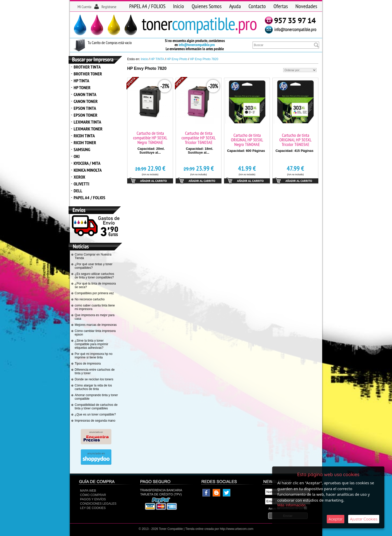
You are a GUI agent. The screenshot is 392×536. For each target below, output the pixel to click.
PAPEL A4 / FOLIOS (147, 6)
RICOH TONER (85, 143)
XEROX (80, 177)
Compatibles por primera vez (94, 293)
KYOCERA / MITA (87, 163)
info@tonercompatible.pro (197, 45)
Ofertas (281, 6)
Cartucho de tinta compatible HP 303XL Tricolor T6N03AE (199, 138)
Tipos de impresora (88, 364)
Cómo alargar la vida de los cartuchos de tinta (93, 387)
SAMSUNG (82, 149)
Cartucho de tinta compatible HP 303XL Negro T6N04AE (150, 138)
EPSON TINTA (85, 108)
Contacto (257, 6)
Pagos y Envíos (93, 499)
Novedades (306, 6)
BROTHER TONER (88, 74)
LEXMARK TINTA (87, 122)
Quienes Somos (207, 6)
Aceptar (336, 519)
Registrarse (109, 7)
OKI (77, 156)
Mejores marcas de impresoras (96, 325)
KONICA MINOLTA (88, 170)
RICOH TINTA (84, 136)
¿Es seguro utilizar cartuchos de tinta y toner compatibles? (94, 276)
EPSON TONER (86, 115)
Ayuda (235, 6)
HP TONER (82, 88)
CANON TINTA (85, 94)
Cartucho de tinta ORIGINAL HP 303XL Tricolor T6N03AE (295, 140)
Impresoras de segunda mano (95, 421)
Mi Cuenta (84, 7)
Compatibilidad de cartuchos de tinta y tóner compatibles (96, 407)
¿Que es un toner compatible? (95, 414)
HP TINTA (81, 81)
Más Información (291, 505)
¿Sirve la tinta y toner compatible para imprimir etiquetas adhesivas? (91, 344)
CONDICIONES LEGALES (98, 504)
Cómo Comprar (93, 495)
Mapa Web (88, 491)
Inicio (179, 6)
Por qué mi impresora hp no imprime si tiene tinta (94, 356)
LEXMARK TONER (88, 129)
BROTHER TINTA (87, 67)
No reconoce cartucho (90, 299)
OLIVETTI (81, 184)
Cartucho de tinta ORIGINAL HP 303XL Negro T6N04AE (247, 140)
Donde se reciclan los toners (94, 379)
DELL (78, 191)
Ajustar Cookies (364, 519)
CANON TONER (86, 101)
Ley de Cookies (93, 508)
